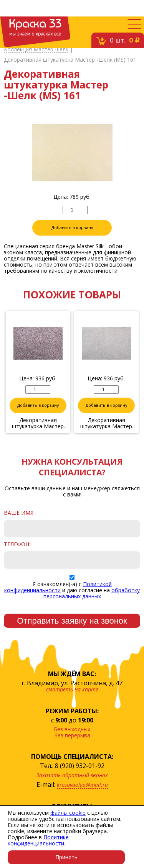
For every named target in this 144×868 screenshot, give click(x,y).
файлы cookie (68, 813)
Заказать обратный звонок (72, 775)
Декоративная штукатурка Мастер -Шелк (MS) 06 (107, 423)
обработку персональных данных (92, 593)
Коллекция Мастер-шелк (36, 50)
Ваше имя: (19, 513)
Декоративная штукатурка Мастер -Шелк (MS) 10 (38, 423)
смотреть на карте (72, 689)
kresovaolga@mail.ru (82, 785)
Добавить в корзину (72, 228)
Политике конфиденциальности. (38, 840)
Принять (66, 857)
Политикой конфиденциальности (58, 587)
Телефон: (17, 544)
